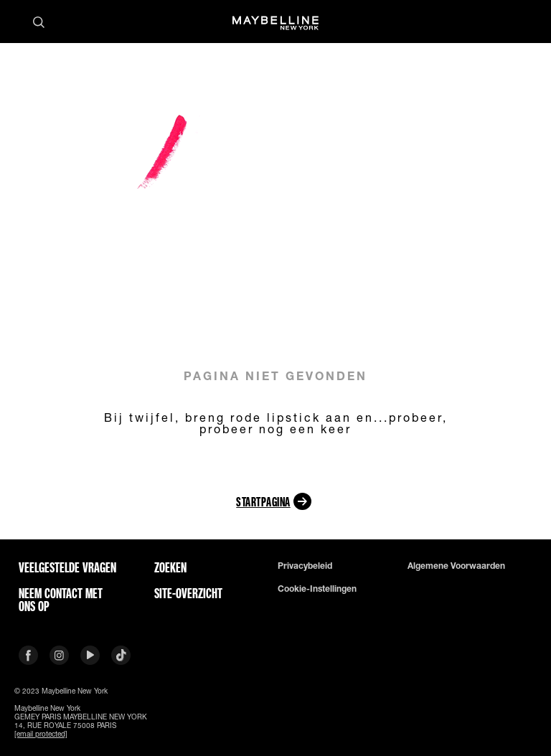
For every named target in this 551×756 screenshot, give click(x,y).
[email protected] (41, 734)
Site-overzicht (188, 593)
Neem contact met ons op (61, 600)
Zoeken (170, 567)
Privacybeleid (305, 566)
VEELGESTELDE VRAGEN (67, 567)
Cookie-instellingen (317, 589)
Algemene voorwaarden (456, 566)
